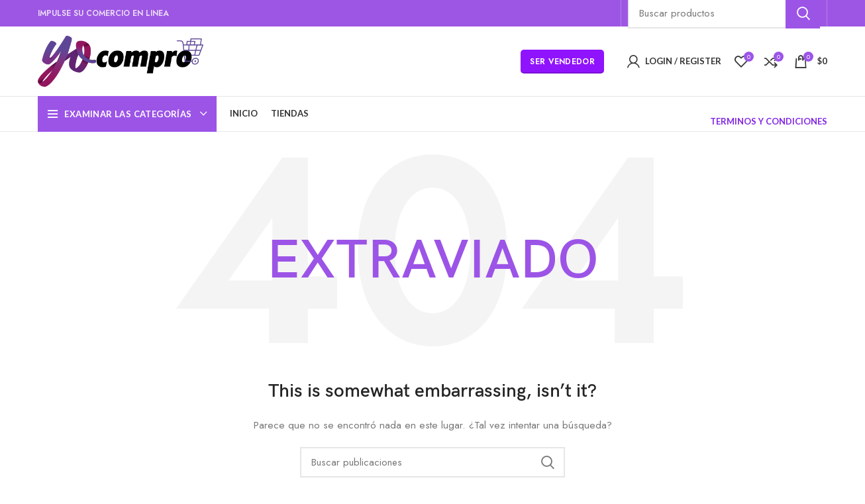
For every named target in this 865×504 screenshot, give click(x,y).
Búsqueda (547, 462)
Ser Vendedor (562, 62)
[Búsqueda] (432, 462)
